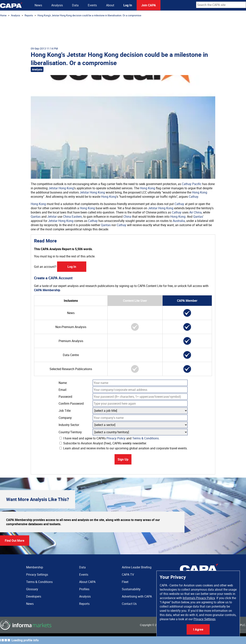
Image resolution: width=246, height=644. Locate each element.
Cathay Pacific (192, 184)
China (127, 217)
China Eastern (72, 217)
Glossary (32, 589)
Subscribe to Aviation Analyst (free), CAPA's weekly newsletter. (103, 443)
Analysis (57, 5)
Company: (66, 418)
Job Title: (65, 411)
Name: (63, 383)
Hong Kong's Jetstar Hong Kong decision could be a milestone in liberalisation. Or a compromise (89, 15)
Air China (195, 212)
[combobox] (221, 5)
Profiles (84, 589)
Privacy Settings (204, 619)
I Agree (198, 629)
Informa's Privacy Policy (199, 598)
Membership (35, 567)
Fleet (125, 582)
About (110, 5)
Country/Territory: (71, 432)
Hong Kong (148, 188)
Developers (34, 596)
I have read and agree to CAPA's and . (109, 438)
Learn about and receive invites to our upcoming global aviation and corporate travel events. (123, 448)
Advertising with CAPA (137, 596)
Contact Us (129, 604)
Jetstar (52, 217)
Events (92, 5)
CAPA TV (128, 575)
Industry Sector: (69, 425)
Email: (63, 390)
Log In (128, 5)
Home (3, 15)
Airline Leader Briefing (137, 567)
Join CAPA (149, 5)
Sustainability (131, 589)
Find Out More (15, 541)
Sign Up (123, 459)
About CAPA (87, 582)
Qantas (36, 217)
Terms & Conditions (145, 438)
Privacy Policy (116, 438)
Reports (29, 15)
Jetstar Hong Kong (61, 188)
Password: (66, 397)
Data (75, 5)
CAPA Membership (47, 290)
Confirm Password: (71, 403)
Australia (179, 221)
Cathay (193, 197)
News (38, 5)
